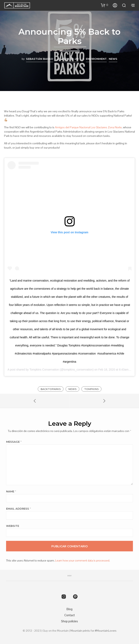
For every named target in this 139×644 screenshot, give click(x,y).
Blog (69, 609)
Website (13, 526)
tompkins (91, 389)
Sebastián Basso (40, 59)
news (72, 389)
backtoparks (51, 389)
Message (14, 442)
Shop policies (69, 621)
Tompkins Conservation (44, 370)
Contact (69, 615)
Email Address (18, 509)
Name (11, 491)
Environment (96, 59)
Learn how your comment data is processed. (83, 560)
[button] (105, 5)
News (113, 59)
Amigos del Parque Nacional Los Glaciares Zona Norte (88, 127)
